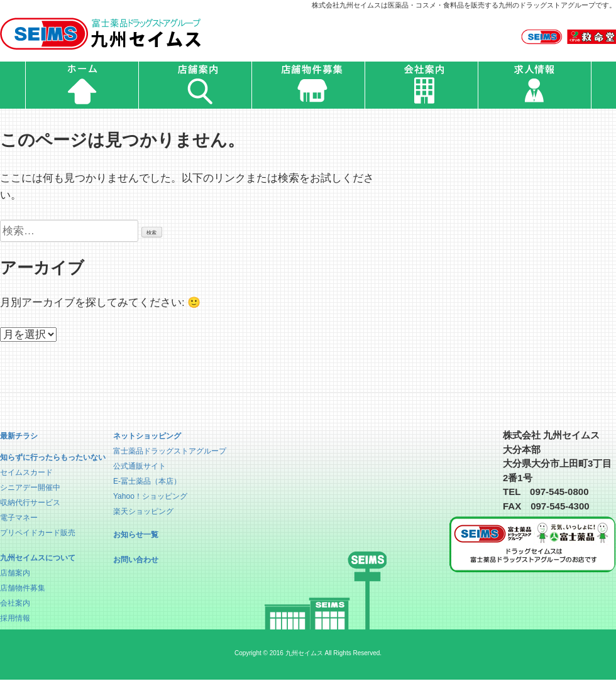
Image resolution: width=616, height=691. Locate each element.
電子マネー (19, 518)
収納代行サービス (30, 503)
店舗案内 (15, 573)
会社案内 (15, 603)
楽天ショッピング (143, 511)
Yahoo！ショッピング (150, 496)
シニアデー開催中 (30, 487)
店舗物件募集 (23, 588)
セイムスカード (26, 472)
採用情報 (15, 618)
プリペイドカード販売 (38, 533)
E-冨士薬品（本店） (147, 481)
